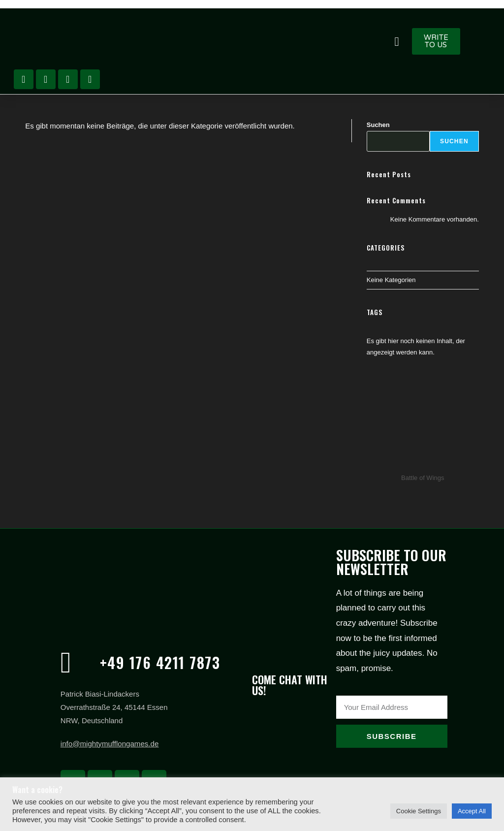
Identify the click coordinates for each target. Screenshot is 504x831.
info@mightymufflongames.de (109, 744)
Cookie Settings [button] (419, 811)
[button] (397, 41)
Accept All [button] (472, 811)
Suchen (378, 125)
